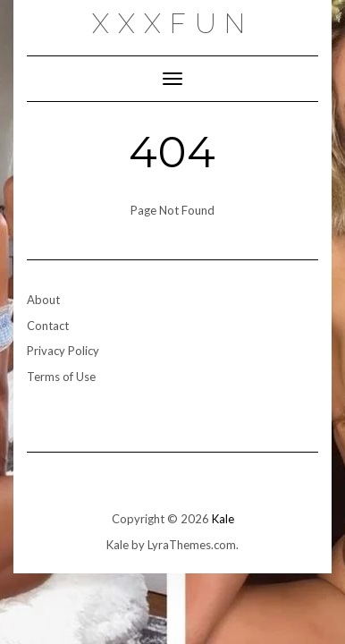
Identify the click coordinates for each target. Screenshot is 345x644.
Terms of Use (61, 377)
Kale (223, 519)
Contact (48, 326)
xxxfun (173, 24)
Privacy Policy (63, 351)
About (43, 300)
